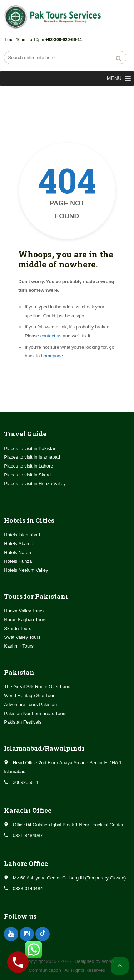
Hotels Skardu (19, 544)
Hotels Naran (18, 553)
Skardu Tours (18, 629)
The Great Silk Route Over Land (37, 687)
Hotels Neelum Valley (26, 570)
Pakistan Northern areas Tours (35, 713)
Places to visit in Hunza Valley (35, 483)
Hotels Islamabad (22, 535)
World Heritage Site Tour (29, 696)
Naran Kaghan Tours (25, 620)
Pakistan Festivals (23, 722)
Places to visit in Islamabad (32, 457)
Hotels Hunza (18, 561)
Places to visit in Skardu (29, 475)
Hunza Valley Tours (24, 611)
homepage (52, 356)
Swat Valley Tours (22, 637)
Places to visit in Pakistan (30, 448)
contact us (51, 336)
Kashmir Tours (19, 646)
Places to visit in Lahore (28, 466)
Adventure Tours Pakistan (30, 705)
